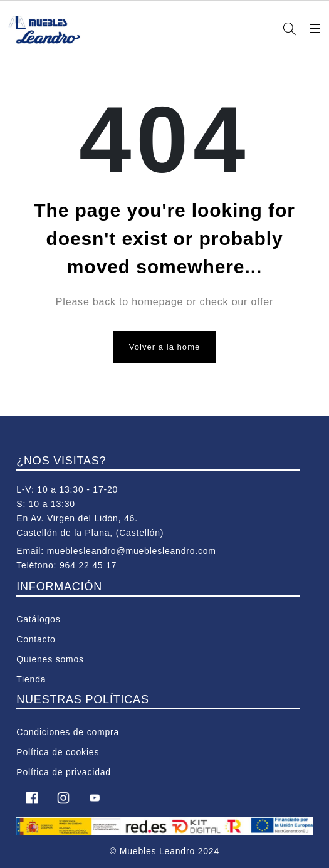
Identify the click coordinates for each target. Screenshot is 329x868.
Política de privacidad (64, 772)
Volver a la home (165, 347)
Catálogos (38, 619)
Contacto (36, 639)
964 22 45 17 (88, 565)
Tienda (31, 679)
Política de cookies (58, 752)
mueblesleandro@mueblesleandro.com (132, 551)
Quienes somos (50, 659)
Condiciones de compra (68, 732)
